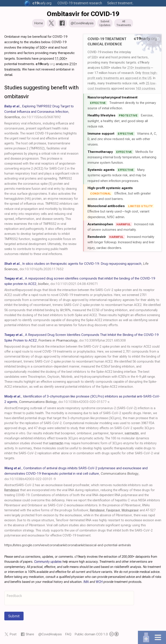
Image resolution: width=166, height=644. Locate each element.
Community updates (48, 562)
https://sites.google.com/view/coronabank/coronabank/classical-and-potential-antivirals (68, 545)
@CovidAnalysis (50, 635)
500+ (95, 58)
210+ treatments (139, 68)
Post (13, 635)
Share (30, 635)
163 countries (145, 89)
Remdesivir (12, 491)
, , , (39, 112)
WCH (99, 582)
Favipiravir (113, 511)
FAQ (68, 635)
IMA (86, 582)
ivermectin (132, 434)
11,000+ (61, 59)
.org (42, 3)
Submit (14, 616)
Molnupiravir (130, 511)
